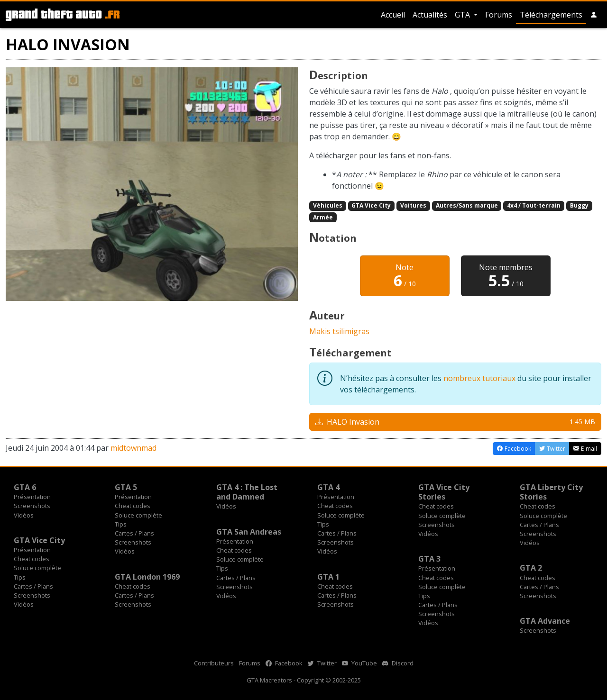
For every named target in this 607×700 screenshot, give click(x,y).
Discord (398, 663)
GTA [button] (463, 15)
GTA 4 (328, 487)
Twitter (322, 663)
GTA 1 (328, 577)
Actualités (430, 15)
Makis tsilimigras (339, 331)
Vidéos (24, 515)
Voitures (413, 205)
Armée (323, 217)
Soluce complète (138, 515)
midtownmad (133, 448)
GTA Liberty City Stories (551, 492)
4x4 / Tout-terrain (534, 205)
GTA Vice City (371, 205)
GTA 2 (531, 568)
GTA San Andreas (249, 532)
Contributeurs (214, 663)
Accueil (393, 15)
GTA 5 (126, 487)
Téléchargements (551, 15)
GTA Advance (545, 621)
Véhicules (328, 205)
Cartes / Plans (134, 533)
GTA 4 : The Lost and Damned (247, 492)
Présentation (32, 497)
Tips (121, 524)
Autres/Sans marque (467, 205)
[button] (594, 15)
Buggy (579, 205)
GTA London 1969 (147, 577)
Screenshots (32, 506)
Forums (499, 15)
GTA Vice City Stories (444, 492)
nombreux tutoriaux (479, 378)
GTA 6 (25, 487)
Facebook (284, 663)
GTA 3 (429, 559)
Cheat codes (133, 506)
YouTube (359, 663)
